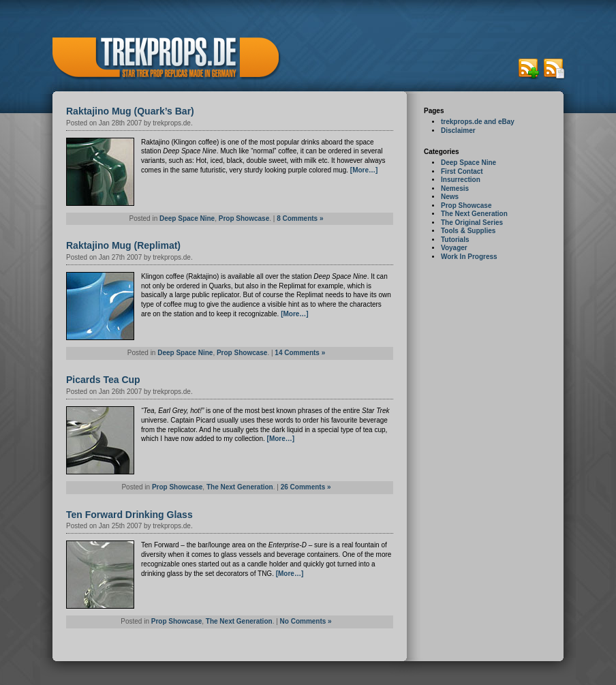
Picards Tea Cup (103, 380)
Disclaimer (458, 131)
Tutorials (455, 240)
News (450, 197)
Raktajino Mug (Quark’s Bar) (130, 111)
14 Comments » (300, 353)
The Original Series (472, 223)
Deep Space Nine (468, 163)
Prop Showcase (466, 205)
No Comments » (306, 621)
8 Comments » (300, 218)
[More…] (364, 170)
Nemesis (455, 188)
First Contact (462, 171)
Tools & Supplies (468, 231)
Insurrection (461, 180)
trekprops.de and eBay (478, 122)
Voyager (454, 248)
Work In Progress (469, 257)
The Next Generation (474, 214)
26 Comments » (306, 487)
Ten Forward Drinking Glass (129, 515)
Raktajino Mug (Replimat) (123, 245)
